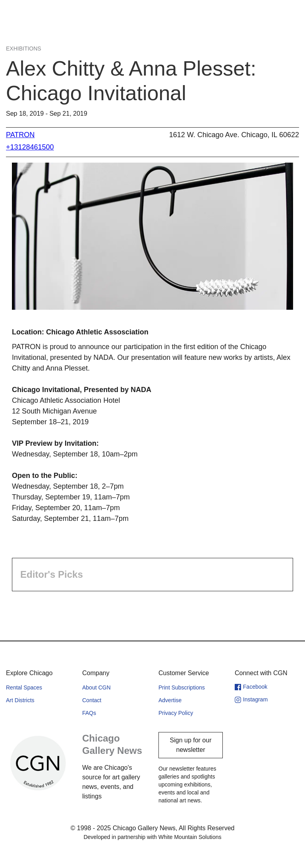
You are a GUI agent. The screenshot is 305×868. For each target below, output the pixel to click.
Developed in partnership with (152, 837)
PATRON (20, 135)
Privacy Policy (176, 713)
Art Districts (20, 700)
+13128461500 (30, 147)
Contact (92, 700)
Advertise (170, 700)
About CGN (97, 687)
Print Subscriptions (182, 687)
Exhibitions (24, 49)
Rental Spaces (24, 687)
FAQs (89, 713)
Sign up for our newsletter (191, 745)
